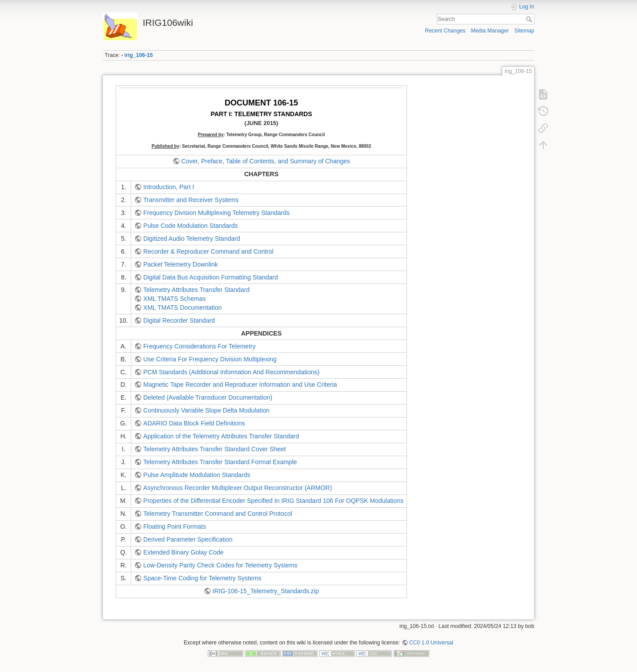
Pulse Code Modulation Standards (190, 226)
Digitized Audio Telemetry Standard (192, 239)
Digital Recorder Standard (179, 320)
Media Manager (490, 31)
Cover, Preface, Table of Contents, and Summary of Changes (266, 161)
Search (530, 19)
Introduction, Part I (169, 187)
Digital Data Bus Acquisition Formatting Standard (211, 277)
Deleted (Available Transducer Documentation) (208, 397)
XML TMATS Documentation (182, 308)
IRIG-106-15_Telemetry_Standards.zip (266, 591)
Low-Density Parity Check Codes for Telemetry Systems (220, 565)
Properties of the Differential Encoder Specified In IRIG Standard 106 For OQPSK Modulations (273, 501)
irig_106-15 (139, 55)
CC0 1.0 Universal (431, 643)
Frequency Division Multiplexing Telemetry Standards (216, 213)
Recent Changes (445, 31)
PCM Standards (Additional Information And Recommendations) (231, 372)
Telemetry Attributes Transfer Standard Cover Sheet (215, 449)
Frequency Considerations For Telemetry (200, 346)
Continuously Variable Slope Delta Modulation (206, 410)
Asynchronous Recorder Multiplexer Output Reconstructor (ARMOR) (238, 488)
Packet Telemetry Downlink (181, 264)
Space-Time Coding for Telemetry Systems (202, 578)
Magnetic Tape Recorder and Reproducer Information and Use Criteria (240, 385)
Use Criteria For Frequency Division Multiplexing (210, 359)
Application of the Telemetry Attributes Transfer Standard (221, 436)
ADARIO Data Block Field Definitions (194, 423)
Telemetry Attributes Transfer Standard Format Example (220, 462)
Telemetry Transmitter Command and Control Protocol (218, 514)
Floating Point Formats (175, 526)
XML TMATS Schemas (175, 299)
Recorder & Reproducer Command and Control (208, 251)
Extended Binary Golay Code (183, 552)
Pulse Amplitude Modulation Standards (197, 475)
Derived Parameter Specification (188, 539)
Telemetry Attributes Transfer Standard (196, 290)
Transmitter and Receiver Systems (191, 200)
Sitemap (524, 31)
